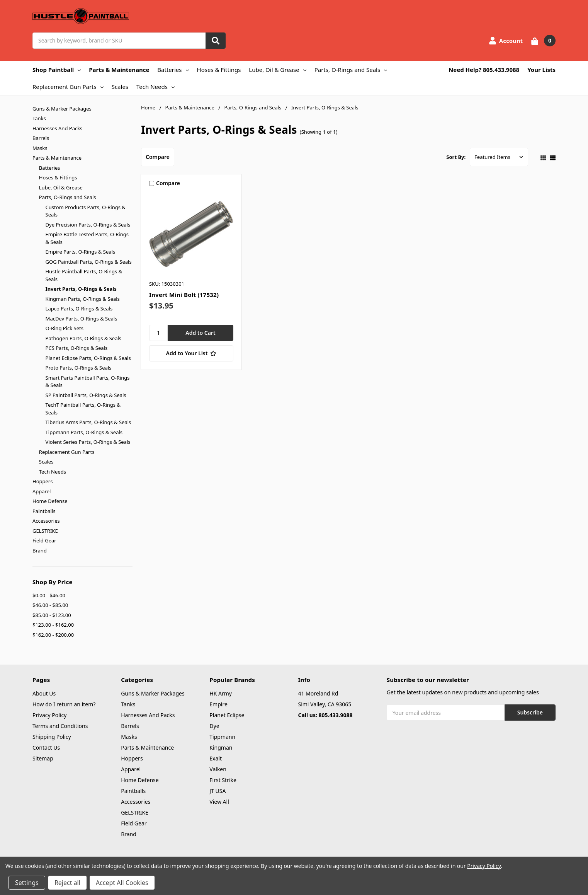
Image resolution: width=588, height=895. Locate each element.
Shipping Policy (52, 737)
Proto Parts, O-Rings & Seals (79, 368)
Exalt (216, 758)
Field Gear (44, 540)
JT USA (218, 791)
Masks (40, 148)
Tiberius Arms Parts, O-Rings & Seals (88, 422)
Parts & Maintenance (119, 70)
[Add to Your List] (191, 353)
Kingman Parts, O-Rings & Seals (83, 299)
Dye (214, 726)
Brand (40, 551)
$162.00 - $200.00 (53, 635)
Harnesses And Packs (57, 128)
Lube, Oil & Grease (277, 70)
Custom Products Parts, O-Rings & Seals (86, 211)
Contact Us (46, 748)
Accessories (46, 521)
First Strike (223, 780)
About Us (44, 693)
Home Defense (50, 501)
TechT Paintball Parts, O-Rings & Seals (83, 409)
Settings (27, 883)
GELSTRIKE (45, 531)
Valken (218, 769)
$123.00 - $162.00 (53, 625)
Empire (218, 704)
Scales (120, 87)
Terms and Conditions (60, 726)
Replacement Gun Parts (68, 87)
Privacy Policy (49, 715)
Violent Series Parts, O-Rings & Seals (88, 442)
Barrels (41, 138)
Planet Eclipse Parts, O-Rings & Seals (88, 358)
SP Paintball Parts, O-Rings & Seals (86, 395)
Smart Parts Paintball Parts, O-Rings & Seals (88, 382)
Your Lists (541, 70)
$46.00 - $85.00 (50, 605)
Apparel (42, 491)
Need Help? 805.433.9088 (484, 70)
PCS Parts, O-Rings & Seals (77, 348)
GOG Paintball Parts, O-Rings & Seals (89, 262)
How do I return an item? (64, 704)
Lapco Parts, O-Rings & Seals (79, 309)
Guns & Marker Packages (62, 109)
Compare (158, 157)
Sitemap (43, 758)
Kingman (221, 748)
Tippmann (222, 737)
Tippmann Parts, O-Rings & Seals (84, 432)
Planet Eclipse (227, 715)
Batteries (173, 70)
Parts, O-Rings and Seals (351, 70)
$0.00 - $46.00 (49, 595)
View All (219, 802)
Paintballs (44, 511)
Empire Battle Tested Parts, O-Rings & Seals (87, 238)
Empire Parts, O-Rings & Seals (81, 252)
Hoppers (42, 481)
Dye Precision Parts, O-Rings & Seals (88, 225)
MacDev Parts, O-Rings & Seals (82, 319)
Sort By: (456, 157)
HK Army (221, 693)
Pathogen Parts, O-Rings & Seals (83, 338)
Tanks (39, 118)
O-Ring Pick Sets (65, 328)
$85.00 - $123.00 (52, 615)
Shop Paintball (57, 70)
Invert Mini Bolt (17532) (184, 295)
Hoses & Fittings (219, 70)
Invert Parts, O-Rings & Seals (81, 289)
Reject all (67, 883)
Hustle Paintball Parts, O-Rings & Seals (84, 275)
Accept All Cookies (122, 883)
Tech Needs (155, 87)
